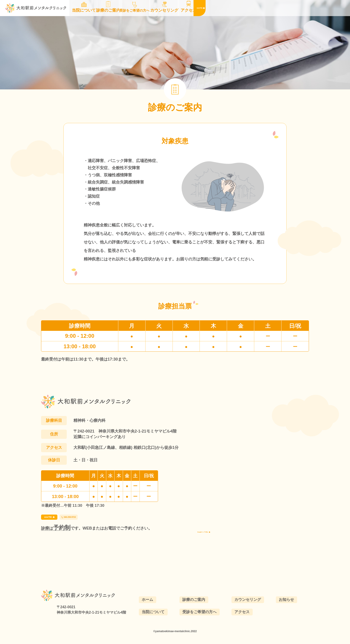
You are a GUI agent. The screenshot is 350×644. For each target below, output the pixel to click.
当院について (158, 622)
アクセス (245, 622)
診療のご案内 (198, 609)
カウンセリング (251, 609)
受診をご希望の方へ (204, 622)
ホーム (152, 609)
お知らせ (289, 609)
